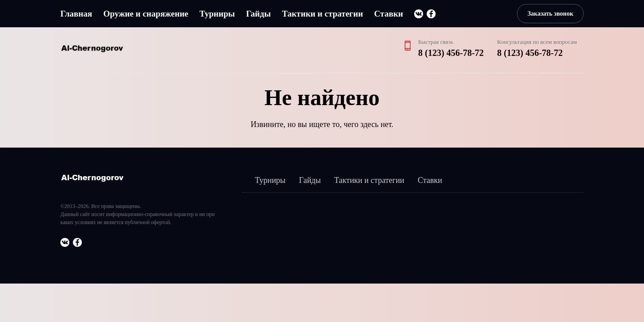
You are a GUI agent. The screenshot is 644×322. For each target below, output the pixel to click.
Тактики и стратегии (322, 14)
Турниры (217, 14)
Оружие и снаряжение (146, 14)
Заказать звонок (550, 14)
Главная (76, 14)
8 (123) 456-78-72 (451, 53)
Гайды (258, 14)
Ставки (389, 14)
